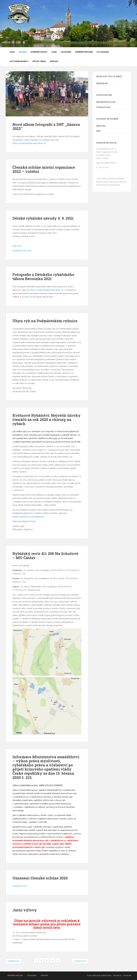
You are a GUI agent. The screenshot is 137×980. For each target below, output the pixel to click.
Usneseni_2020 (20, 886)
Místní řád (101, 126)
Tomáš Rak (127, 976)
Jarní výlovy (25, 910)
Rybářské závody (39, 52)
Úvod (12, 52)
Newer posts (14, 961)
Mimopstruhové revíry (106, 102)
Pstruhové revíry (103, 107)
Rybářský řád (102, 83)
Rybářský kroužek (84, 52)
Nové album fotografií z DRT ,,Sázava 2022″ (46, 127)
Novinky (23, 52)
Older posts (80, 961)
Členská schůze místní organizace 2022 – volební (44, 169)
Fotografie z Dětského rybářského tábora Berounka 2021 (43, 277)
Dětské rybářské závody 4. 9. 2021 (43, 218)
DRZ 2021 (17, 246)
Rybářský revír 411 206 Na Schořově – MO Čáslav (45, 556)
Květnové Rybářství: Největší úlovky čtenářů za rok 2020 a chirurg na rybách (46, 420)
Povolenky (66, 52)
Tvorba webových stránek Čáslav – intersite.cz (104, 976)
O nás (54, 52)
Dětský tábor (39, 61)
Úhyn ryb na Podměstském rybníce (45, 321)
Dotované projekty (19, 61)
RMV (98, 131)
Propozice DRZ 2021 (22, 251)
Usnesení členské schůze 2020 (40, 878)
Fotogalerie (103, 52)
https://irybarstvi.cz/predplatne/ (28, 517)
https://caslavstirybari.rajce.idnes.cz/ (29, 143)
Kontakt (54, 61)
